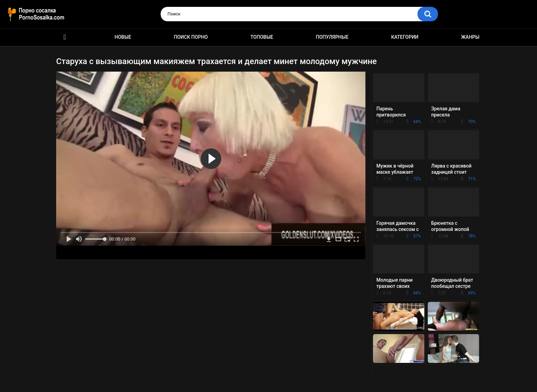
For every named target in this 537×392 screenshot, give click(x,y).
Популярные (332, 37)
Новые (123, 37)
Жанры (470, 37)
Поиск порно (191, 37)
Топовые (262, 37)
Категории (405, 37)
